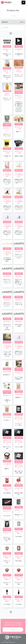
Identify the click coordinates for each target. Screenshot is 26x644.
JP (4, 641)
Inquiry (13, 630)
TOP (11, 16)
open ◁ (22, 22)
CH (9, 641)
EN (7, 641)
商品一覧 (14, 16)
